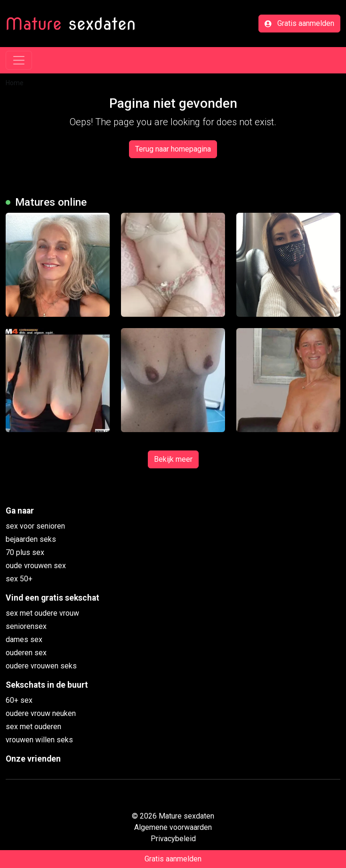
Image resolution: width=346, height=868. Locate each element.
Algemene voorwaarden (173, 827)
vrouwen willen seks (39, 740)
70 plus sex (25, 552)
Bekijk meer (173, 459)
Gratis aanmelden (299, 23)
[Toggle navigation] (19, 60)
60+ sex (19, 700)
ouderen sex (26, 653)
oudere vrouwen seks (41, 666)
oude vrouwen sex (36, 566)
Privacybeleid (173, 839)
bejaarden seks (31, 539)
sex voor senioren (35, 526)
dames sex (24, 639)
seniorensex (26, 626)
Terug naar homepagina (173, 149)
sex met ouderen (33, 727)
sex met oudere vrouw (42, 613)
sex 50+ (19, 579)
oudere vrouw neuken (41, 713)
